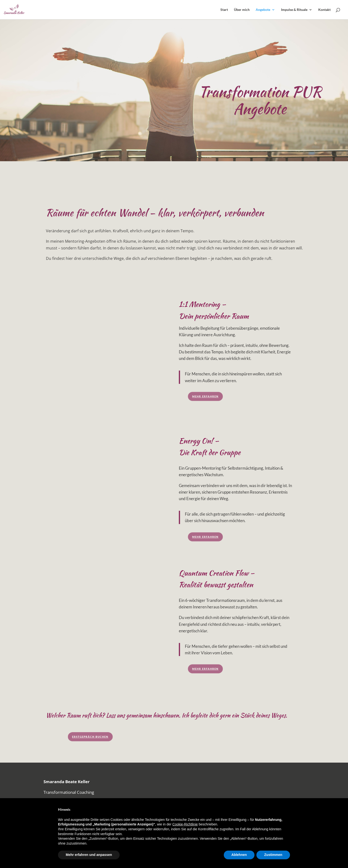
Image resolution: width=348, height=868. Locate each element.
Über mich (242, 10)
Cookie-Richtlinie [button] (185, 824)
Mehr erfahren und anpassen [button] (89, 855)
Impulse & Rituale (294, 10)
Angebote (263, 10)
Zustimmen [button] (273, 855)
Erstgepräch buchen (114, 737)
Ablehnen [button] (239, 855)
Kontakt (324, 10)
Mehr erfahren (215, 396)
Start (224, 10)
